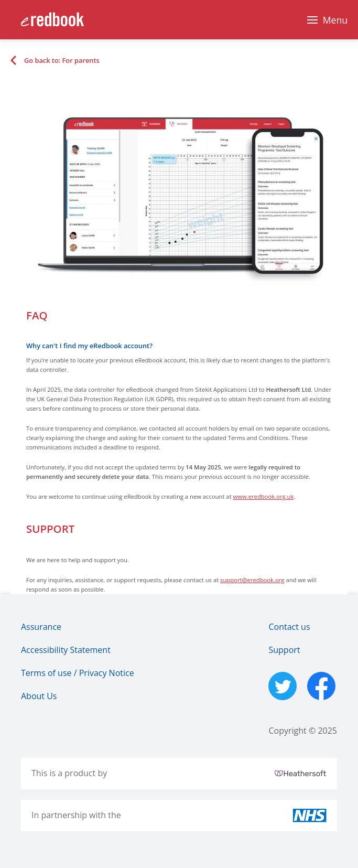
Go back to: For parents (62, 60)
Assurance (41, 627)
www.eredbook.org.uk (264, 496)
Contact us (289, 627)
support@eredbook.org (252, 580)
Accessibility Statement (66, 650)
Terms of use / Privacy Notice (78, 673)
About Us (39, 696)
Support (284, 650)
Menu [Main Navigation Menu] (335, 20)
